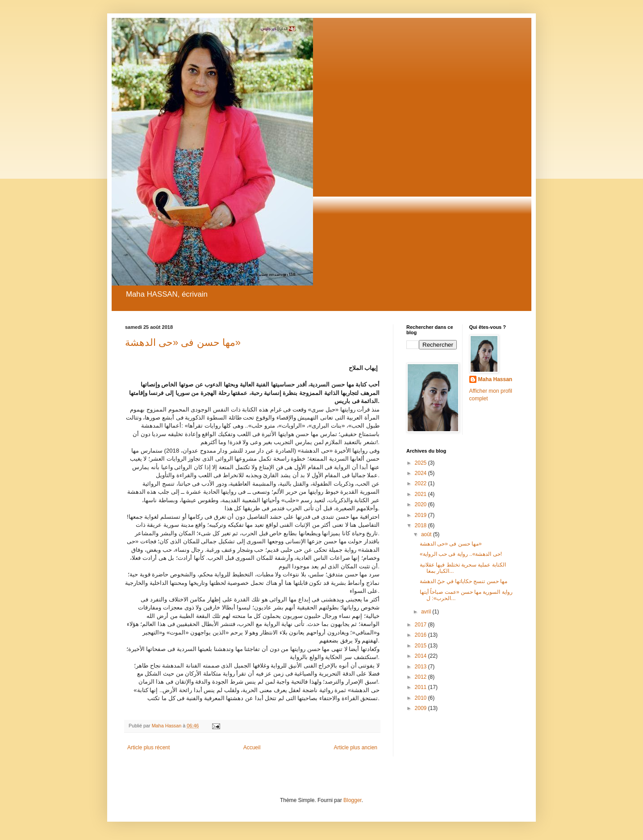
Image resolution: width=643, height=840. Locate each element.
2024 (422, 473)
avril (427, 612)
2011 (422, 687)
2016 (422, 635)
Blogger (353, 800)
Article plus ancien (356, 748)
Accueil (252, 748)
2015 (422, 646)
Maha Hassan (495, 379)
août (427, 534)
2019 (422, 515)
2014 (422, 656)
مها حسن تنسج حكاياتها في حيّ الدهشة (463, 581)
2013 (422, 667)
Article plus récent (148, 748)
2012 (422, 677)
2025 (422, 463)
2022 (422, 483)
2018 (422, 525)
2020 (422, 504)
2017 (422, 625)
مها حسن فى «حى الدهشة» (183, 342)
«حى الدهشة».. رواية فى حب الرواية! (461, 554)
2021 (422, 494)
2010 (422, 698)
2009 (422, 708)
